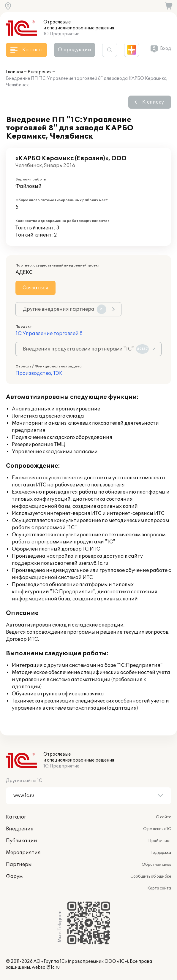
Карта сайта (159, 888)
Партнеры (19, 865)
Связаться (35, 288)
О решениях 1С (157, 829)
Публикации (22, 841)
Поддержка (160, 853)
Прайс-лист (160, 841)
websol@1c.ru (46, 967)
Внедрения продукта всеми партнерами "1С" (86, 349)
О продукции (75, 50)
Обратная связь (156, 865)
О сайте (163, 817)
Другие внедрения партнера (65, 309)
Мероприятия (23, 853)
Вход (166, 49)
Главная (14, 72)
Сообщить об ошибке (151, 876)
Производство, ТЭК (39, 373)
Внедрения (39, 72)
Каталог (16, 817)
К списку (153, 102)
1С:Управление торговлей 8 (49, 334)
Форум (14, 876)
